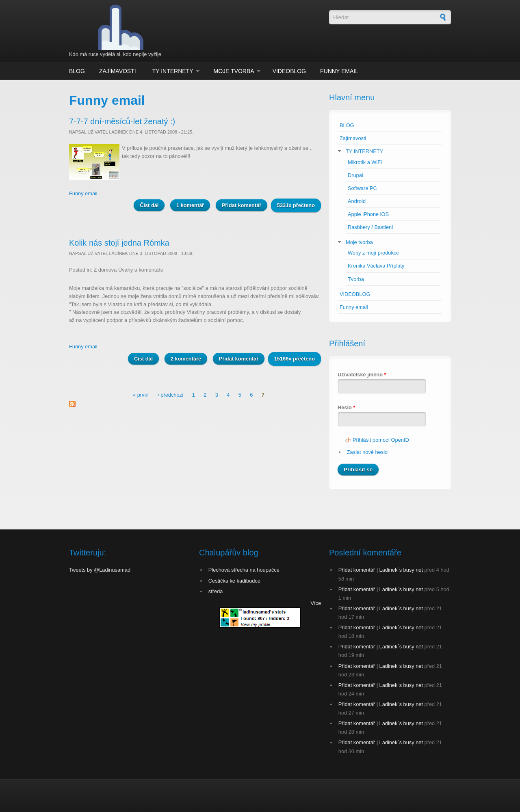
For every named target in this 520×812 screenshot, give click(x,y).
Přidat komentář (242, 205)
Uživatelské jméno (362, 375)
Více (316, 603)
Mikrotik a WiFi (365, 162)
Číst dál (152, 205)
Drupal (355, 175)
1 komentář (190, 205)
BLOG (77, 71)
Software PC (362, 188)
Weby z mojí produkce (373, 253)
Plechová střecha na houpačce (244, 570)
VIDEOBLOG (289, 71)
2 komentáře (186, 359)
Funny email (339, 71)
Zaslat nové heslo (367, 452)
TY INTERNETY (173, 71)
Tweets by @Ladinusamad (100, 570)
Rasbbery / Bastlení (370, 227)
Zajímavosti (118, 71)
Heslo (346, 407)
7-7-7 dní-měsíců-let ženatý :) (122, 121)
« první (141, 395)
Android (357, 201)
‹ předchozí (170, 395)
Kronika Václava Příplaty (376, 266)
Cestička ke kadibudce (234, 581)
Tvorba (356, 279)
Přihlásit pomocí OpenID (381, 440)
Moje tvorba (234, 71)
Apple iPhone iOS (368, 214)
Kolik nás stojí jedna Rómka (119, 243)
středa (216, 591)
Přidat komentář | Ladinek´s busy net (381, 570)
